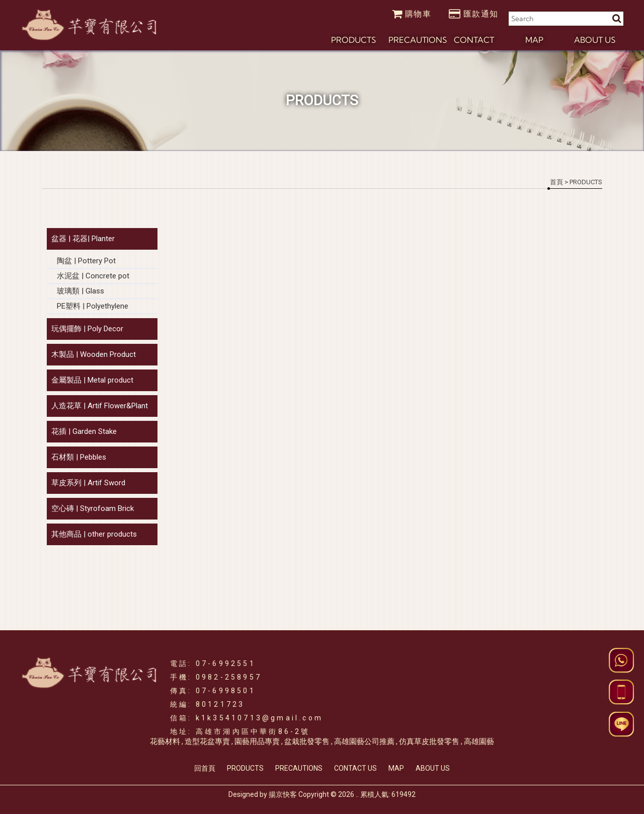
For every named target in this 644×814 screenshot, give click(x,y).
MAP (396, 768)
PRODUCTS (245, 768)
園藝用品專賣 (257, 742)
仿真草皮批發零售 (429, 742)
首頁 (556, 182)
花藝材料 (165, 742)
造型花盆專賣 (207, 742)
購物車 (412, 14)
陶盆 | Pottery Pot (86, 261)
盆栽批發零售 (307, 742)
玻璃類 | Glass (80, 291)
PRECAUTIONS (299, 768)
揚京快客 (283, 794)
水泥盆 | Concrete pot (93, 276)
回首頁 (205, 768)
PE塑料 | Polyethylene (93, 306)
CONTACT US (355, 768)
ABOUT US (433, 768)
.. (357, 794)
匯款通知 (474, 14)
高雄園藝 (479, 742)
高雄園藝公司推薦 (364, 742)
